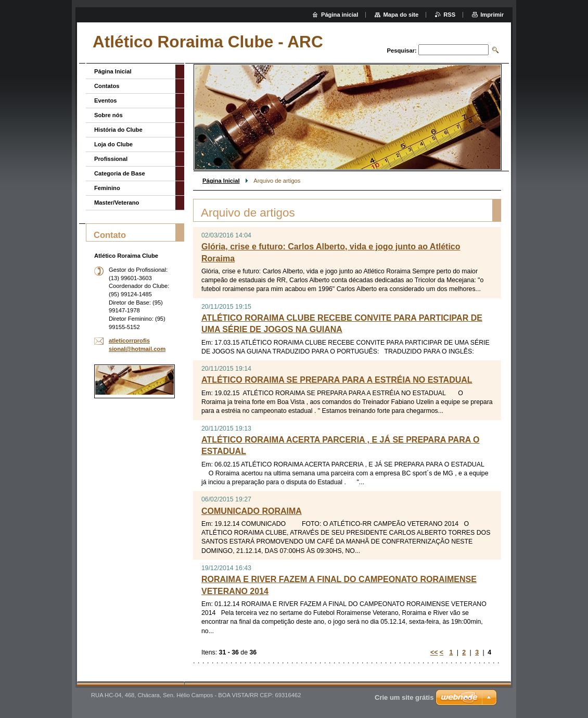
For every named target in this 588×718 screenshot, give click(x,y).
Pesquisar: (402, 51)
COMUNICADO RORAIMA (252, 511)
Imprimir (492, 15)
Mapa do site (401, 15)
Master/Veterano (117, 203)
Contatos (107, 86)
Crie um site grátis (404, 697)
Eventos (106, 100)
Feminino (107, 188)
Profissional (111, 159)
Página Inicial (221, 181)
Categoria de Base (120, 173)
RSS (449, 15)
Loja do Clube (113, 144)
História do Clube (118, 130)
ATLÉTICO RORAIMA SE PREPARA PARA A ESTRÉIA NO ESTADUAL (337, 380)
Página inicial (340, 15)
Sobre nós (108, 115)
